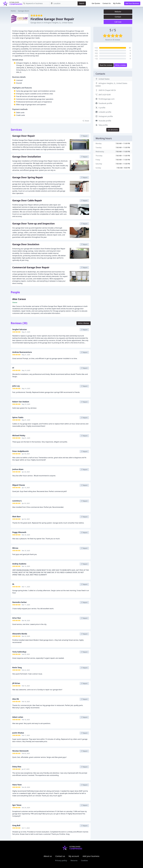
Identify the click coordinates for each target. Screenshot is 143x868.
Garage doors (24, 11)
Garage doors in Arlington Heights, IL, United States (52, 23)
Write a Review (84, 323)
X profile (102, 108)
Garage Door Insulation (26, 244)
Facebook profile (105, 103)
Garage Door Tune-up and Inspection (34, 224)
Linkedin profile (105, 112)
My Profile (117, 3)
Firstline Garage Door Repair (52, 19)
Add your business (91, 856)
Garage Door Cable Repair (27, 201)
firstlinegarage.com (107, 99)
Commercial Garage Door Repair (31, 267)
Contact (118, 17)
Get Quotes (96, 3)
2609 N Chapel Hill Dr (107, 90)
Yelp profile (103, 125)
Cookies (84, 860)
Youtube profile (105, 121)
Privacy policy (61, 860)
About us (48, 856)
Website (118, 12)
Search (82, 3)
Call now (118, 22)
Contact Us (107, 3)
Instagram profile (106, 116)
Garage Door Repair (24, 136)
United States (104, 79)
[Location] (64, 3)
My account (74, 856)
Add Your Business (132, 3)
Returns (74, 860)
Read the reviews (106, 65)
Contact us (60, 856)
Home (13, 11)
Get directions (113, 130)
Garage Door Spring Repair (28, 177)
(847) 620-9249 (105, 95)
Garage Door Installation (27, 157)
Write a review (121, 65)
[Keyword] (36, 3)
